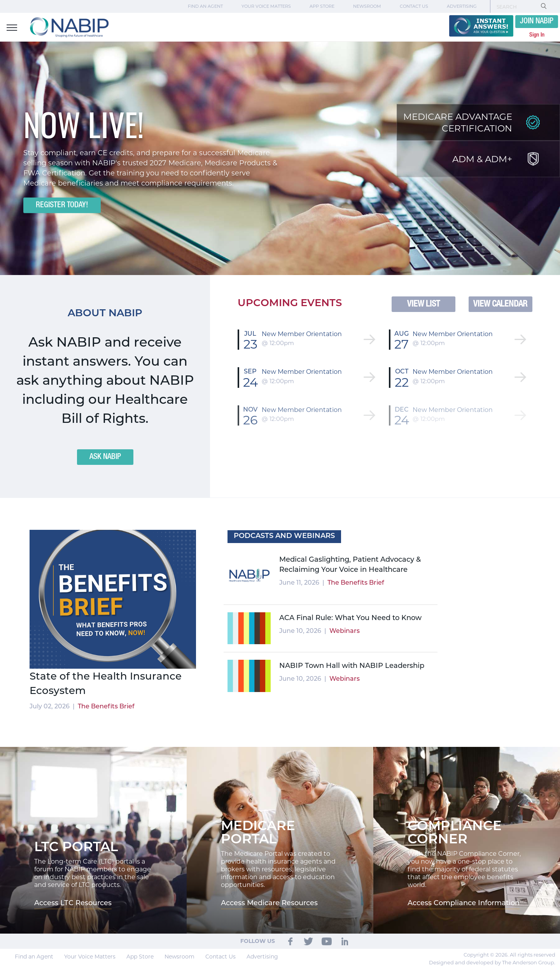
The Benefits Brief (106, 707)
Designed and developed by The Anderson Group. (492, 962)
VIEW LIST (423, 304)
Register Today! (62, 205)
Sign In (537, 35)
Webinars (345, 631)
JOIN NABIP (537, 21)
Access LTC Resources (73, 903)
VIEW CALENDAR (500, 304)
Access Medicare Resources (269, 903)
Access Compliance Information (464, 903)
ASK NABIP (105, 457)
